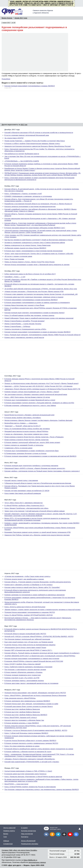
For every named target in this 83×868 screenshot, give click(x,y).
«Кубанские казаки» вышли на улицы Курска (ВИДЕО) (25, 248)
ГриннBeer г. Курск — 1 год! (15, 277)
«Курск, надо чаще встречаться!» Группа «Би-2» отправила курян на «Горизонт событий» (39, 254)
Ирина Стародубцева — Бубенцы (17, 326)
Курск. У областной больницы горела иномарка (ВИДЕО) (26, 733)
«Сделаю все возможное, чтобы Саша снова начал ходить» (27, 576)
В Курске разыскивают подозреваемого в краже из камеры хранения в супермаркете (37, 302)
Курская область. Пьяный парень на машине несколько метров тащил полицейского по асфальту (42, 653)
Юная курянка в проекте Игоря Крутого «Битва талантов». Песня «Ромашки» (34, 437)
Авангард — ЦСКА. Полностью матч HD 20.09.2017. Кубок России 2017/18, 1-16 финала (38, 386)
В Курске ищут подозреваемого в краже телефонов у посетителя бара (31, 451)
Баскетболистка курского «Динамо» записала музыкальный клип (29, 415)
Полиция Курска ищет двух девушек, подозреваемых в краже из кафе (31, 704)
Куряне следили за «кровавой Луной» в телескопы (24, 445)
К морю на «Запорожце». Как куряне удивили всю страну (26, 434)
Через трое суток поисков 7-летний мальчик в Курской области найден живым (34, 511)
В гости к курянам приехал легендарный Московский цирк (27, 135)
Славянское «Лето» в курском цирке (18, 448)
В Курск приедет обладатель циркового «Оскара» (24, 672)
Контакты (25, 837)
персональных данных (37, 862)
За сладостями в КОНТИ (14, 138)
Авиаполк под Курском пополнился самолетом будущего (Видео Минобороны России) (38, 146)
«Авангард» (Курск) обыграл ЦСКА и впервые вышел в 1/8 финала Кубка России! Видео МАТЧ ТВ (42, 389)
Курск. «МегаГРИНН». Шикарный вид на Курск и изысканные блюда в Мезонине (35, 695)
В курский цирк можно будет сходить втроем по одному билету (29, 706)
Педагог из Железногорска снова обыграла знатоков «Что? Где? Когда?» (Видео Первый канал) (41, 383)
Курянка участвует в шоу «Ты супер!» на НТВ (22, 678)
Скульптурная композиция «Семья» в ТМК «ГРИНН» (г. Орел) (28, 771)
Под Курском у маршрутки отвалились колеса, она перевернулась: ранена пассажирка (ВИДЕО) (42, 789)
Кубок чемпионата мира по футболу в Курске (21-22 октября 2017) (30, 274)
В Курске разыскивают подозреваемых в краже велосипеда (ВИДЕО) (31, 300)
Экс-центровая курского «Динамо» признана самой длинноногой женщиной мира (36, 394)
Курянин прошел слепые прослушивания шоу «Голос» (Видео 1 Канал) (32, 392)
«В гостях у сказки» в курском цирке (18, 256)
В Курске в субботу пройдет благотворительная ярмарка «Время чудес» (32, 143)
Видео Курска (7, 18)
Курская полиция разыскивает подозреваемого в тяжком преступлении (32, 658)
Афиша (6, 841)
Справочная (8, 844)
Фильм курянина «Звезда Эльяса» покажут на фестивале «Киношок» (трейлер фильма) (38, 420)
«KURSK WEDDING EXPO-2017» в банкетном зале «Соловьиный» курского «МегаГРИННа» (40, 656)
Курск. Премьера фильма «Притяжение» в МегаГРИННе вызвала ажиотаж (33, 777)
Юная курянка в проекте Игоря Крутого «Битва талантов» (27, 440)
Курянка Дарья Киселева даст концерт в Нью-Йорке (24, 305)
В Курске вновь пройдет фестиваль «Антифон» (23, 418)
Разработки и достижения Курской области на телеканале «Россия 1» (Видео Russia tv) (38, 204)
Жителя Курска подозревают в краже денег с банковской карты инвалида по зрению (37, 265)
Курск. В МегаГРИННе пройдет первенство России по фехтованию (30, 787)
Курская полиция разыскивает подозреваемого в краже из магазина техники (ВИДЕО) (37, 332)
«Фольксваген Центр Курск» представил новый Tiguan (25, 647)
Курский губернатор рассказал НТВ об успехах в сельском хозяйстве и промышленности (39, 132)
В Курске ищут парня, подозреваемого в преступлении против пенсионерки (34, 251)
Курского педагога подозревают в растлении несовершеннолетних (30, 206)
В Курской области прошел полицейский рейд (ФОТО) (25, 634)
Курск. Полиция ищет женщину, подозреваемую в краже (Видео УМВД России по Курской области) (42, 335)
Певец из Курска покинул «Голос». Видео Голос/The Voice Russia (29, 262)
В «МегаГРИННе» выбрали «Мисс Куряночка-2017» (24, 505)
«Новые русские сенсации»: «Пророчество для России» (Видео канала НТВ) (34, 291)
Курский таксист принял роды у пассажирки (21, 480)
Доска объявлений (28, 841)
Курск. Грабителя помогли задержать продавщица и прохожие (28, 667)
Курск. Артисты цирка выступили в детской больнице (25, 607)
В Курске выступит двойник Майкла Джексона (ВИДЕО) (26, 715)
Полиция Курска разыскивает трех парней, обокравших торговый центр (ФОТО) (35, 693)
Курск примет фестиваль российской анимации (23, 493)
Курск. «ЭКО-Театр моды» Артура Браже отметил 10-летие (27, 397)
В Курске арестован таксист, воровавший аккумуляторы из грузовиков (31, 683)
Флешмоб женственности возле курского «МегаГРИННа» (26, 431)
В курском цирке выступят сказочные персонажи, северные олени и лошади (34, 297)
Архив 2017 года (21, 18)
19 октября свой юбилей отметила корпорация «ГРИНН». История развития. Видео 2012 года (41, 289)
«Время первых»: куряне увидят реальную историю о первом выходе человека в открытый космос (42, 610)
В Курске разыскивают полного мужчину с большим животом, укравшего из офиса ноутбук (39, 403)
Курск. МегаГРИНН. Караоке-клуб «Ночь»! (21, 717)
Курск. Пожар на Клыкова (14, 259)
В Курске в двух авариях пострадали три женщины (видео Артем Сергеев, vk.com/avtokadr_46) (41, 294)
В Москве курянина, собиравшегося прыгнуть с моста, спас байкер (30, 405)
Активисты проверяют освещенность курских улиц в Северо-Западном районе (35, 242)
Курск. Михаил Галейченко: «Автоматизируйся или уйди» (26, 508)
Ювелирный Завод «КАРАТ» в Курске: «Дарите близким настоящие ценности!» (35, 468)
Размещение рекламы (30, 844)
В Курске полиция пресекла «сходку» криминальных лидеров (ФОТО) (31, 743)
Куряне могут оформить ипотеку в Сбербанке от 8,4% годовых (28, 585)
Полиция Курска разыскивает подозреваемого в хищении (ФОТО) (30, 612)
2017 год (24, 125)
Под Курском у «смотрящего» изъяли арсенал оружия (25, 669)
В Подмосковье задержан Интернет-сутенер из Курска (25, 453)
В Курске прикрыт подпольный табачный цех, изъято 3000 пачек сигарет (32, 442)
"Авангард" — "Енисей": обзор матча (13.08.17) (23, 426)
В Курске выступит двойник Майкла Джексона (22, 709)
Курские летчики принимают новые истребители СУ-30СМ (27, 491)
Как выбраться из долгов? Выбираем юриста (22, 154)
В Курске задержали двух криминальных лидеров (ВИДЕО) (27, 701)
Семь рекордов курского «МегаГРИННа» (20, 698)
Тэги (5, 837)
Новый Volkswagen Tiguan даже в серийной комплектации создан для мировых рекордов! (39, 318)
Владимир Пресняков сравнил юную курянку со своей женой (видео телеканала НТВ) (38, 532)
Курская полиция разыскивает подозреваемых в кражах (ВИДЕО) (30, 86)
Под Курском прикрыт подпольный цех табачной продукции (27, 639)
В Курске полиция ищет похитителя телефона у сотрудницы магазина (31, 466)
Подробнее (6, 79)
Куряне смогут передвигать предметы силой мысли (24, 337)
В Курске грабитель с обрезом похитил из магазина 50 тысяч (28, 752)
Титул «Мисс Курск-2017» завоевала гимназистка (23, 503)
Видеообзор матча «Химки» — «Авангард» (21, 423)
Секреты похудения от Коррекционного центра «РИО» (25, 329)
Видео (6, 834)
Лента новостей (9, 828)
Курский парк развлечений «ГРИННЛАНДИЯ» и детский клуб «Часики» (32, 762)
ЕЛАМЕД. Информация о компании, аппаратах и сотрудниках (28, 196)
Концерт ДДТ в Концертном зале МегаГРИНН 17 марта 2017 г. (28, 650)
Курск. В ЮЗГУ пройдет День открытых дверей (22, 664)
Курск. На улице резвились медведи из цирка (22, 746)
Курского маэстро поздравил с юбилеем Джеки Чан (24, 720)
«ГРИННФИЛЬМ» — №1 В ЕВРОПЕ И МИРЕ (22, 161)
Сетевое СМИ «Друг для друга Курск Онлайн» (19, 850)
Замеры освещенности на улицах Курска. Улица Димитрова (28, 245)
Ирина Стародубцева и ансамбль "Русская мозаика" (25, 321)
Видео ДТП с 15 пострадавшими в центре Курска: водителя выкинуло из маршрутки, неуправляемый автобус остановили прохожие (37, 519)
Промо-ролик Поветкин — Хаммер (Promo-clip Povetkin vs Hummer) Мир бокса (35, 141)
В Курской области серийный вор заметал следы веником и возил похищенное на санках (39, 749)
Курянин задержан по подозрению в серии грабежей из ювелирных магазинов (35, 595)
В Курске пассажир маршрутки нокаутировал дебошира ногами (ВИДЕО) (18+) (35, 228)
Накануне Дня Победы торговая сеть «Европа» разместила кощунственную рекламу (37, 535)
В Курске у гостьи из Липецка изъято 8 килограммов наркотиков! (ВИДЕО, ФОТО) (36, 730)
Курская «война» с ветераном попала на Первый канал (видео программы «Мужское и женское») (42, 471)
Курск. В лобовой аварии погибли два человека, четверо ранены (29, 315)
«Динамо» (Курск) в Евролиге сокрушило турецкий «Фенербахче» (30, 759)
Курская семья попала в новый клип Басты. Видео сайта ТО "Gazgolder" (32, 587)
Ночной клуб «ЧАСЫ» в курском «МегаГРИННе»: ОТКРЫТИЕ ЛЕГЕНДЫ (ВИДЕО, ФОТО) (39, 636)
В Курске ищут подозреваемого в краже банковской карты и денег (30, 400)
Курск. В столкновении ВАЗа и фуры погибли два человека (27, 429)
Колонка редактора (28, 831)
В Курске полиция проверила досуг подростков (23, 675)
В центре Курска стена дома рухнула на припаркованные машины (30, 645)
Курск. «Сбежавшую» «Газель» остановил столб (23, 194)
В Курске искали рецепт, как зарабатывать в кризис (24, 579)
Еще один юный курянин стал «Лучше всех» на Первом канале (29, 642)
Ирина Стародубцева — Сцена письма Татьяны (23, 324)
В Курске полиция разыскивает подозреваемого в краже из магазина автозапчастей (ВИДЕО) (40, 456)
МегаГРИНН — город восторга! (16, 784)
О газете (24, 828)
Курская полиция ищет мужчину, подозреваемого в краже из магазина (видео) (34, 313)
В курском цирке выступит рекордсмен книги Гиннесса (25, 774)
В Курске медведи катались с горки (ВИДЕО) (22, 723)
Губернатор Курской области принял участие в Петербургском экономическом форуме (38, 483)
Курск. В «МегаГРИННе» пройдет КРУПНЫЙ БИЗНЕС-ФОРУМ (28, 615)
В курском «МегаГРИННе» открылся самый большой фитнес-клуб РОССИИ (34, 661)
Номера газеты (9, 831)
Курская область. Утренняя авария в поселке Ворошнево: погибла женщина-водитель (38, 582)
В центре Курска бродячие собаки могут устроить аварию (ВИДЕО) (30, 740)
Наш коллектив (27, 834)
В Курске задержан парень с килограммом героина (24, 681)
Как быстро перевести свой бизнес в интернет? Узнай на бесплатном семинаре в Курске (39, 240)
